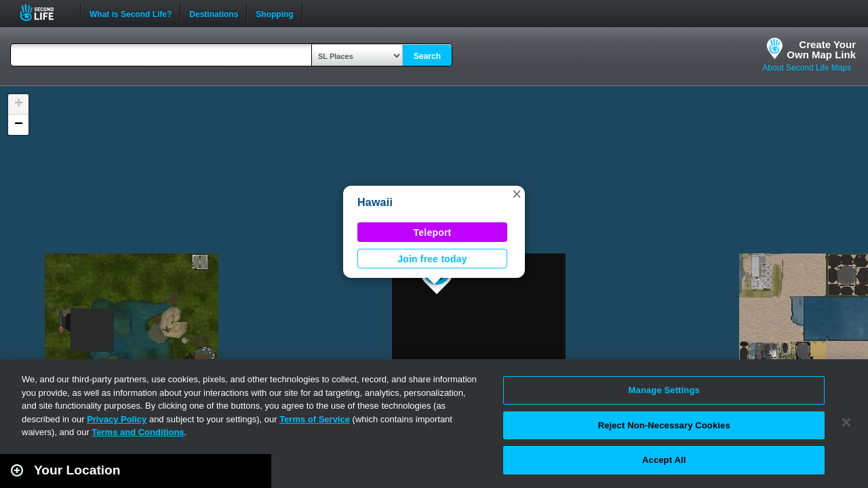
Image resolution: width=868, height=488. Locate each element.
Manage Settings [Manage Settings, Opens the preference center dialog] (664, 390)
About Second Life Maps (807, 68)
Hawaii (375, 202)
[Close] (846, 422)
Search (427, 56)
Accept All (664, 460)
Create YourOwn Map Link (821, 49)
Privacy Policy (117, 419)
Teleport (433, 232)
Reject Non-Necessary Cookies (664, 425)
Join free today (432, 259)
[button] (517, 194)
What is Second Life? (131, 13)
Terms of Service (315, 419)
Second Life (44, 13)
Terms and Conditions (138, 432)
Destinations (214, 13)
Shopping (274, 13)
